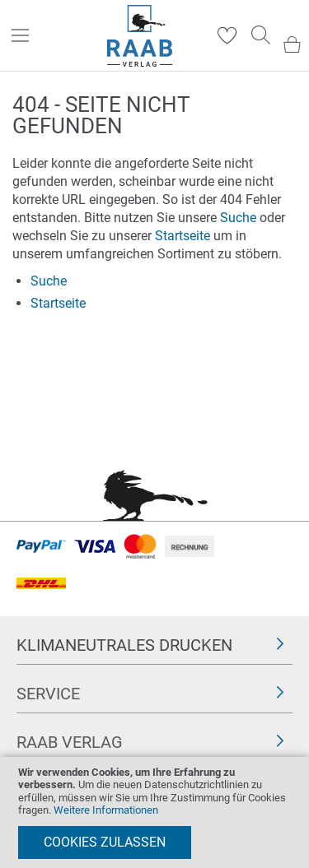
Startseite (183, 236)
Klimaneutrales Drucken (124, 645)
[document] (154, 812)
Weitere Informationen (106, 810)
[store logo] (140, 36)
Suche (238, 218)
